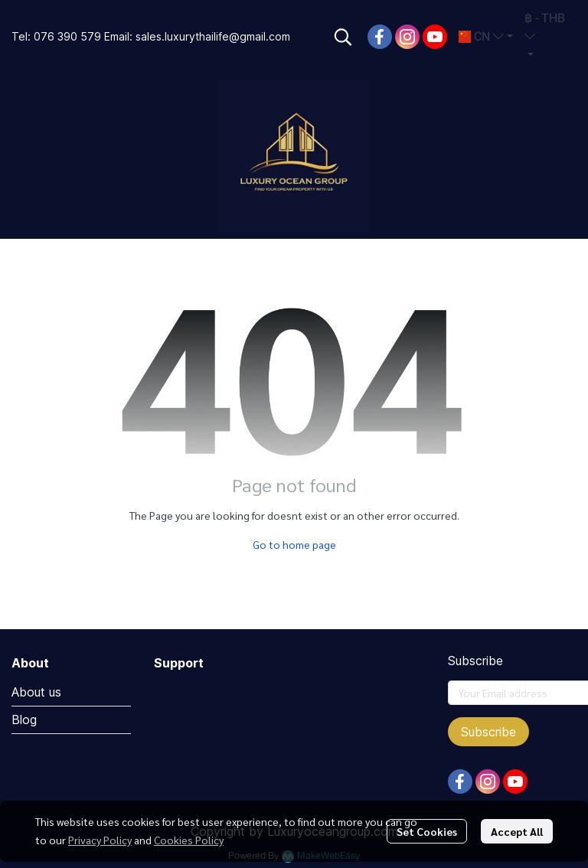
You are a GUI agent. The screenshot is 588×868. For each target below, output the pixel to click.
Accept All (517, 831)
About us (36, 692)
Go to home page (294, 544)
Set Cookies (427, 831)
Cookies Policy (189, 840)
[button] (343, 37)
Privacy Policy (100, 840)
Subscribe (488, 732)
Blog (24, 720)
